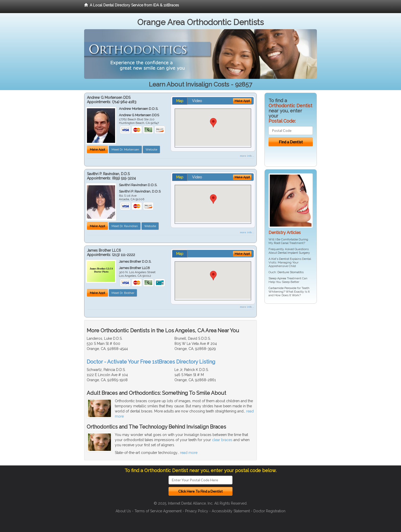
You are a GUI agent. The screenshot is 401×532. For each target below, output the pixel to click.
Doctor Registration (269, 511)
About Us (123, 511)
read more (189, 453)
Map (180, 101)
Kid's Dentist (280, 259)
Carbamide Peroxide (282, 288)
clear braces (222, 440)
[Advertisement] (291, 347)
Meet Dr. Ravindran (125, 226)
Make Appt (97, 150)
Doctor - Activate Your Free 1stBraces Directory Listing (151, 362)
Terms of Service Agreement (158, 511)
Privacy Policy (197, 511)
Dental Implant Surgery (294, 253)
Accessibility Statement (231, 511)
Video (197, 101)
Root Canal (281, 243)
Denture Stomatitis (291, 272)
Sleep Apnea (277, 278)
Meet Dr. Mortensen (125, 150)
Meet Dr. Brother (123, 293)
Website (151, 150)
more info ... (247, 156)
